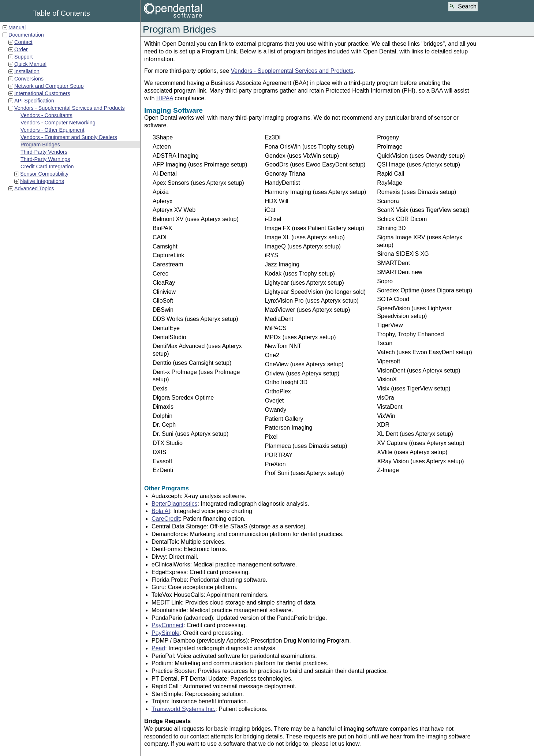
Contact (23, 42)
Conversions (29, 79)
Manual (17, 27)
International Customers (42, 93)
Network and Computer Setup (49, 86)
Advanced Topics (34, 188)
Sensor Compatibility (44, 174)
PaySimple (165, 633)
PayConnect (167, 625)
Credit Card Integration (47, 166)
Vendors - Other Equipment (52, 130)
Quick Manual (30, 64)
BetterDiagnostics (174, 504)
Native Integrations (42, 181)
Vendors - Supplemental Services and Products (70, 108)
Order (21, 49)
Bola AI (161, 511)
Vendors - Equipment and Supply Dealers (69, 137)
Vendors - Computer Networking (58, 123)
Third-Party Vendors (44, 152)
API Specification (34, 101)
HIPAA (165, 98)
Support (23, 57)
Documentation (26, 35)
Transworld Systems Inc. (184, 709)
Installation (27, 71)
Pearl (158, 648)
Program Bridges (40, 145)
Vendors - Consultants (46, 115)
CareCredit (166, 519)
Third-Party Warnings (45, 159)
